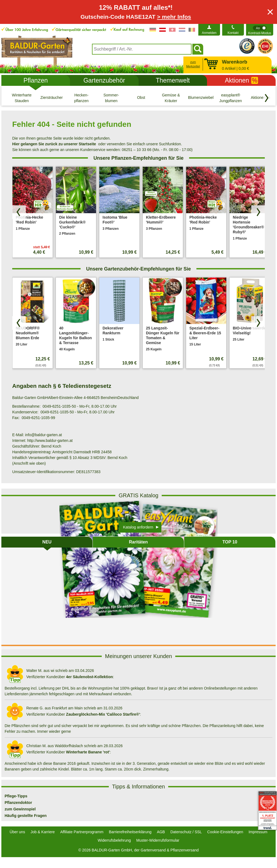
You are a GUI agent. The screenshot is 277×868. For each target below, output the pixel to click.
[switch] (260, 30)
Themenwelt (173, 80)
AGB (161, 832)
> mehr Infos (174, 17)
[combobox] (142, 49)
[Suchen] (198, 49)
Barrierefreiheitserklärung (130, 832)
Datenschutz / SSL (186, 832)
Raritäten (138, 542)
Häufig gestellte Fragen (26, 816)
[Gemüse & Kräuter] (171, 98)
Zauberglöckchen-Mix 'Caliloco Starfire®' (103, 714)
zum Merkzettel (193, 64)
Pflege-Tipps (16, 796)
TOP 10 (230, 542)
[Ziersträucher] (52, 98)
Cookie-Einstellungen (225, 832)
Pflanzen (36, 80)
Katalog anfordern (138, 527)
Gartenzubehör (104, 80)
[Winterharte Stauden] (22, 98)
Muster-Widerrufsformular (158, 840)
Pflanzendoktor (18, 803)
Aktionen (241, 80)
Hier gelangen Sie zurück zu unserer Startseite (54, 144)
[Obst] (141, 98)
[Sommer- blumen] (111, 98)
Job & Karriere (42, 832)
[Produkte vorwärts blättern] (258, 212)
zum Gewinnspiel (20, 809)
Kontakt (233, 33)
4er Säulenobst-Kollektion (89, 677)
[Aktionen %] (260, 98)
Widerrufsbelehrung (114, 840)
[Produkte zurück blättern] (19, 212)
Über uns (17, 832)
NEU (47, 542)
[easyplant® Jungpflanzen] (231, 98)
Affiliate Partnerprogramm (82, 832)
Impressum (258, 832)
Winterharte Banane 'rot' (88, 752)
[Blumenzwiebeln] (201, 98)
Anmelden (209, 33)
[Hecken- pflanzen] (81, 98)
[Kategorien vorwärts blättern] (267, 98)
